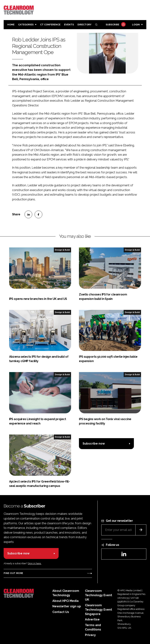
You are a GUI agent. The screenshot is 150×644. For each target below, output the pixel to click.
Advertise (92, 619)
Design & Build (62, 250)
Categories (26, 25)
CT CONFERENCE (50, 25)
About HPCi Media (65, 601)
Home (11, 25)
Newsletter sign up (67, 606)
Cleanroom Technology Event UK (99, 595)
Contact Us (61, 612)
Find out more (13, 573)
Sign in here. (35, 563)
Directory (84, 25)
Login (136, 25)
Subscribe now (94, 444)
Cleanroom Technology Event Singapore (99, 610)
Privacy (90, 635)
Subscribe (115, 25)
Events (69, 25)
